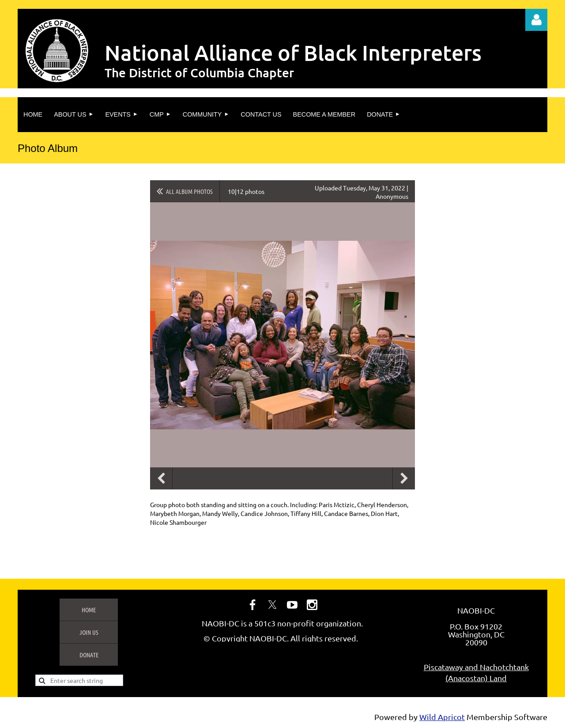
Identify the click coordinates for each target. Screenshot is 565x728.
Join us (89, 632)
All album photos (189, 191)
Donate (89, 655)
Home (89, 610)
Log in (536, 20)
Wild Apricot (442, 717)
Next (404, 478)
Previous (161, 478)
